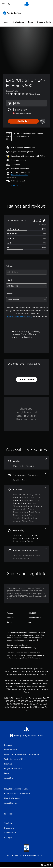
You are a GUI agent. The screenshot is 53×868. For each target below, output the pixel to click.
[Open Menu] (3, 4)
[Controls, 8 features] (26, 505)
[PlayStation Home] (27, 4)
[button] (19, 175)
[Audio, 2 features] (26, 463)
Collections (19, 22)
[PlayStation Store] (13, 13)
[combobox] (26, 272)
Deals (31, 22)
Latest (6, 22)
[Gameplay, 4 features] (26, 535)
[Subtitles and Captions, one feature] (26, 477)
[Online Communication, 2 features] (26, 554)
